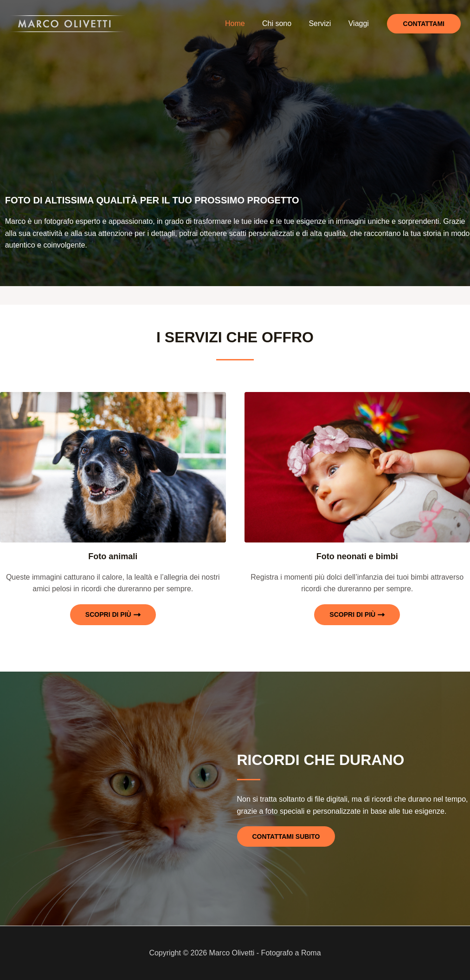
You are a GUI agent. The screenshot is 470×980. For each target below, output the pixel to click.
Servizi (323, 23)
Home (244, 23)
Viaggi (360, 23)
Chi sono (283, 23)
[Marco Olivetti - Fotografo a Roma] (67, 23)
